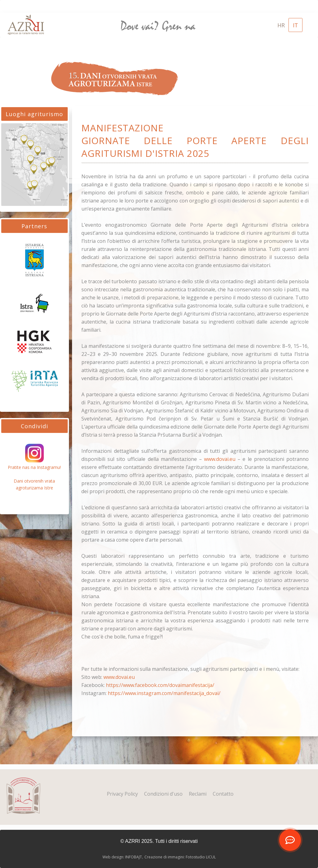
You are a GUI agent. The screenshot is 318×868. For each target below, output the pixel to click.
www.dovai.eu (220, 459)
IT (295, 25)
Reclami (198, 794)
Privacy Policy (122, 794)
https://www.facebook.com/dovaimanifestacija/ (160, 685)
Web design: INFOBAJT (122, 857)
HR (281, 25)
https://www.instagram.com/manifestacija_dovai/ (164, 693)
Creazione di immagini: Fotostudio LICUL (180, 857)
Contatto (223, 794)
